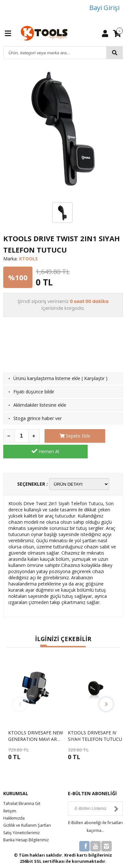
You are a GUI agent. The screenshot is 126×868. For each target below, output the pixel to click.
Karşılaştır (94, 378)
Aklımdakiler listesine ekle (40, 405)
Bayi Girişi (104, 8)
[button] (44, 631)
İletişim (10, 795)
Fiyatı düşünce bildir (34, 392)
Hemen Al (104, 436)
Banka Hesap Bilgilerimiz (26, 825)
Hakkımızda (14, 802)
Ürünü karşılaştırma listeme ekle (47, 378)
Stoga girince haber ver (38, 418)
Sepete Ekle (63, 436)
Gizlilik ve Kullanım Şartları (27, 810)
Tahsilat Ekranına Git (22, 788)
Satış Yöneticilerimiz (21, 817)
